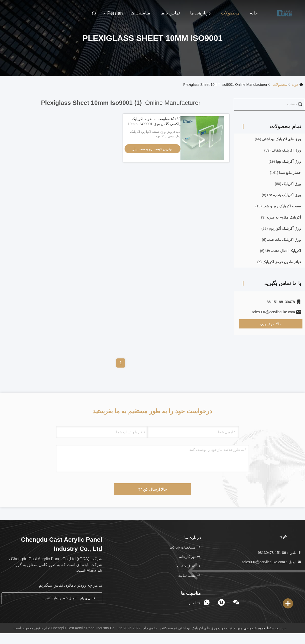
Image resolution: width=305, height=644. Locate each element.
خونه (295, 85)
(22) (281, 228)
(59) (283, 150)
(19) (285, 161)
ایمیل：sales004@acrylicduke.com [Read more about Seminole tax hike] (271, 562)
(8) (281, 195)
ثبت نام (88, 598)
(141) (285, 173)
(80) (288, 184)
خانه (254, 13)
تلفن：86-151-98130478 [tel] (280, 553)
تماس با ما (170, 13)
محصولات (230, 13)
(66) (278, 139)
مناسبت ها (140, 13)
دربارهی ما (200, 13)
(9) (281, 217)
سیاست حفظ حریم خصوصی (265, 628)
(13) (278, 206)
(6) (281, 240)
